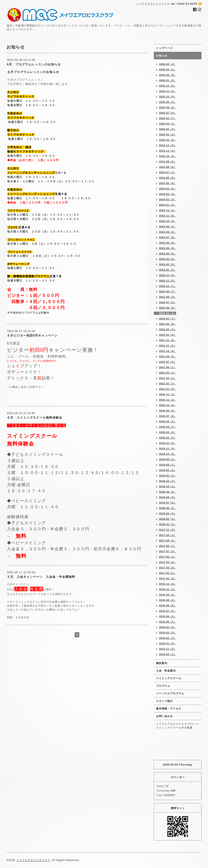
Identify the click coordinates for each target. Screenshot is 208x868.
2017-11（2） (168, 530)
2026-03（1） (168, 70)
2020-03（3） (168, 432)
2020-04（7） (168, 427)
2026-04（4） (168, 64)
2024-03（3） (168, 194)
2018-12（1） (168, 481)
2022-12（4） (168, 275)
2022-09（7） (168, 291)
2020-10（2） (168, 405)
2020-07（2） (168, 416)
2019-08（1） (168, 465)
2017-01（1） (168, 578)
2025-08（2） (168, 107)
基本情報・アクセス (169, 709)
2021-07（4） (168, 362)
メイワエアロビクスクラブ (33, 860)
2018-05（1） (168, 508)
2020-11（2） (168, 400)
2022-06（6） (168, 308)
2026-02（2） (168, 75)
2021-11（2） (168, 346)
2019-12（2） (168, 443)
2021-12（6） (168, 340)
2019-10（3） (168, 454)
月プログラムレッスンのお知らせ (35, 72)
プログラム (163, 686)
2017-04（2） (168, 562)
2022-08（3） (168, 297)
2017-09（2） (168, 541)
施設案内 (162, 663)
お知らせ (162, 56)
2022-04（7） (168, 319)
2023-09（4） (168, 227)
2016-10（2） (168, 595)
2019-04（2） (168, 470)
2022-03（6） (168, 324)
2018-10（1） (168, 486)
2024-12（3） (168, 145)
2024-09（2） (168, 162)
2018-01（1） (168, 524)
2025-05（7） (168, 118)
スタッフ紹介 (164, 701)
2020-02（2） (168, 438)
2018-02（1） (168, 519)
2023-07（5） (168, 237)
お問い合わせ (164, 716)
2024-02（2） (168, 199)
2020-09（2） (168, 411)
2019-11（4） (168, 449)
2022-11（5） (168, 281)
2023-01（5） (168, 270)
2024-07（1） (168, 172)
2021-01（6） (168, 389)
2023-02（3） (168, 264)
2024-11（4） (168, 151)
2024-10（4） (168, 156)
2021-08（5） (168, 356)
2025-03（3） (168, 129)
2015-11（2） (168, 649)
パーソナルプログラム (170, 693)
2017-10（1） (168, 535)
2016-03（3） (168, 633)
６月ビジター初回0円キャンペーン (32, 335)
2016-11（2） (168, 589)
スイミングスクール (169, 678)
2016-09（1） (168, 600)
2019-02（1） (168, 476)
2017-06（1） (168, 557)
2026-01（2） (168, 80)
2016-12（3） (168, 584)
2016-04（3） (168, 627)
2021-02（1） (168, 384)
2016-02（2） (168, 638)
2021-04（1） (168, 378)
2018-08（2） (168, 497)
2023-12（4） (168, 210)
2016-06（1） (168, 616)
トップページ (164, 48)
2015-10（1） (168, 654)
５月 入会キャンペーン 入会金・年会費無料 (41, 577)
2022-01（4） (168, 335)
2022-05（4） (168, 313)
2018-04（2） (168, 513)
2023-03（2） (168, 259)
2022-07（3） (168, 302)
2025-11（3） (168, 91)
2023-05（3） (168, 248)
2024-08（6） (168, 167)
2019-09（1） (168, 459)
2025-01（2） (168, 140)
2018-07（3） (168, 503)
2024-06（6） (168, 178)
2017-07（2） (168, 551)
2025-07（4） (168, 113)
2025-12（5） (168, 86)
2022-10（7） (168, 286)
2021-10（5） (168, 351)
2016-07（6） (168, 611)
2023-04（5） (168, 254)
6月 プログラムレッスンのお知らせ (34, 64)
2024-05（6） (168, 183)
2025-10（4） (168, 97)
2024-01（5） (168, 205)
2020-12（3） (168, 394)
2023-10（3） (168, 221)
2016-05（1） (168, 622)
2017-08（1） (168, 546)
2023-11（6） (168, 216)
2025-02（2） (168, 134)
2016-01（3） (168, 643)
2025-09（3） (168, 102)
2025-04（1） (168, 124)
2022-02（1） (168, 329)
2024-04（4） (168, 189)
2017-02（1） (168, 573)
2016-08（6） (168, 606)
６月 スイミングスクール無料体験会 (35, 418)
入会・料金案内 (166, 671)
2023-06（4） (168, 243)
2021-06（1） (168, 367)
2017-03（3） (168, 568)
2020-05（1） (168, 421)
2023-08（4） (168, 232)
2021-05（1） (168, 373)
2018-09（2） (168, 492)
